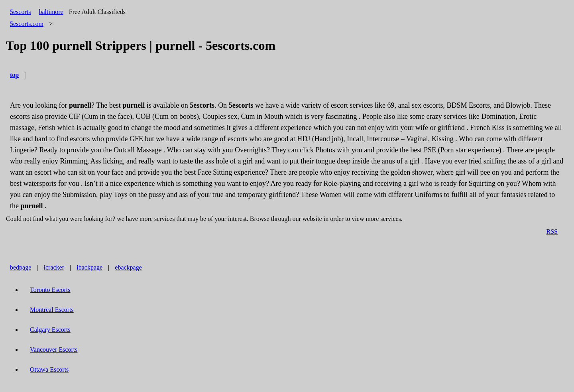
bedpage (21, 267)
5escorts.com (27, 24)
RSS (552, 231)
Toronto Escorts (50, 290)
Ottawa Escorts (49, 369)
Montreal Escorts (52, 310)
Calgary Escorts (50, 330)
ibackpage (89, 267)
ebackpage (128, 267)
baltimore (51, 12)
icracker (54, 267)
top (14, 75)
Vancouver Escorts (54, 350)
